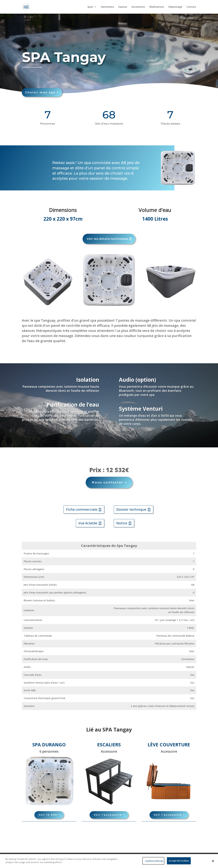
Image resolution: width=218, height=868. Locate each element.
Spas (90, 7)
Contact (191, 7)
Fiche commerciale (82, 506)
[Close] (213, 861)
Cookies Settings (154, 861)
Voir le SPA (48, 812)
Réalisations (157, 7)
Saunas (123, 7)
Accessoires (138, 7)
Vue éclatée (88, 520)
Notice (122, 520)
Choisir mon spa (21, 91)
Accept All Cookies (179, 861)
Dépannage (175, 7)
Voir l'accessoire (108, 812)
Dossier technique (131, 506)
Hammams (107, 7)
